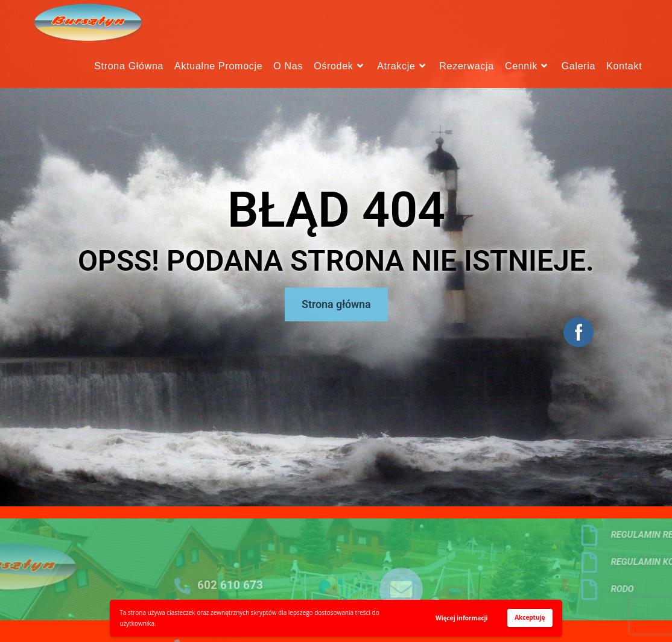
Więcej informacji (462, 618)
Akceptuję (530, 617)
